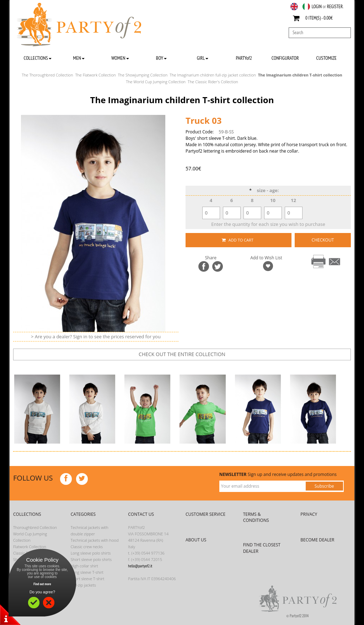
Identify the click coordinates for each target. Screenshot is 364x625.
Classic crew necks (87, 547)
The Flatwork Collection (96, 75)
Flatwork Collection (30, 547)
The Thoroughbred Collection (47, 75)
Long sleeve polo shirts (91, 553)
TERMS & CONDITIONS (256, 517)
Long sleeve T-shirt (87, 572)
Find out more (42, 584)
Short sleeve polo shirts (91, 559)
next (187, 367)
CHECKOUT (323, 240)
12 (293, 200)
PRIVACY (309, 514)
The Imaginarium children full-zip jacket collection (213, 75)
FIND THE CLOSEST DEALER (262, 548)
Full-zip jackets (83, 585)
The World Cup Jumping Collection (156, 82)
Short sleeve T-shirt (88, 579)
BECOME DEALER (317, 540)
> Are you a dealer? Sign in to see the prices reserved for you (96, 337)
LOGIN (317, 7)
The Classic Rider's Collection (213, 82)
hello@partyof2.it (140, 566)
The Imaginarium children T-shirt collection (300, 75)
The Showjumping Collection (143, 75)
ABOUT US (196, 540)
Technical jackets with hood (95, 540)
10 (273, 200)
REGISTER (335, 7)
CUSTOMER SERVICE (205, 514)
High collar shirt (84, 566)
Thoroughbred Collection (35, 527)
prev (165, 367)
